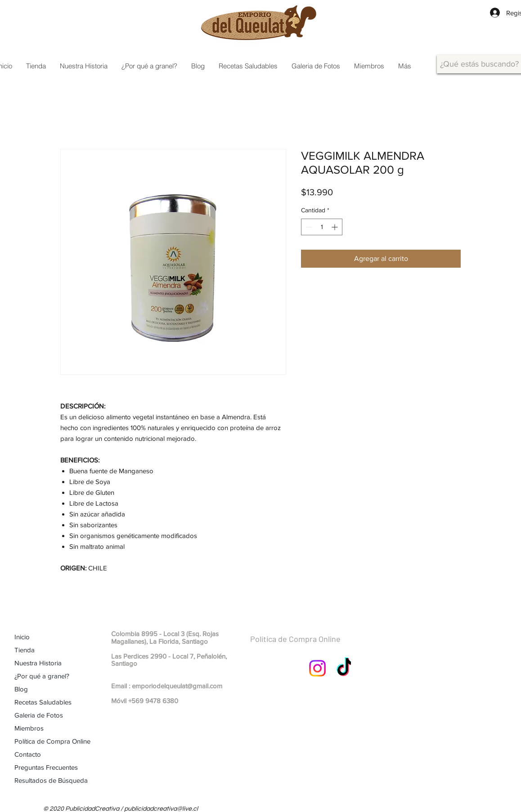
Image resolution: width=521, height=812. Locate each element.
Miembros (29, 728)
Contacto (28, 754)
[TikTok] (345, 668)
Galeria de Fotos (39, 715)
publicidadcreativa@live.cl (161, 809)
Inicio (22, 637)
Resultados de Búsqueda (51, 780)
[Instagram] (317, 668)
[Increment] (335, 227)
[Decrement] (308, 227)
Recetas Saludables (43, 702)
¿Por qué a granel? (42, 676)
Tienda (25, 650)
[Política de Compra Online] (317, 639)
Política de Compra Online (52, 741)
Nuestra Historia (38, 663)
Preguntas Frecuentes (46, 767)
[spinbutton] (322, 227)
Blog (21, 689)
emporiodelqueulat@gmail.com (177, 686)
